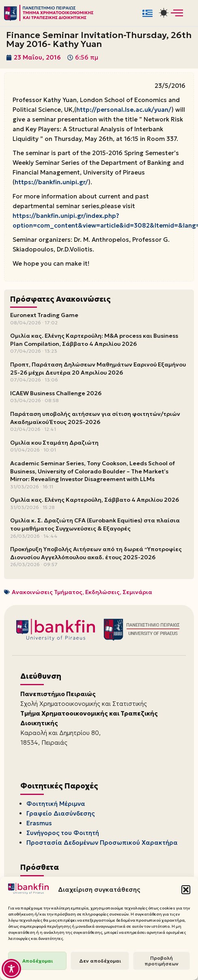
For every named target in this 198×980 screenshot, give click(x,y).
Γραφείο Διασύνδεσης (60, 813)
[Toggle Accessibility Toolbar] (11, 969)
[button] (186, 890)
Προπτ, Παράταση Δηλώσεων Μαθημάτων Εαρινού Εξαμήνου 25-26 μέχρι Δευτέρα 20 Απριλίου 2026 (98, 369)
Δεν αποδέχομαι (100, 961)
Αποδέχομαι (38, 961)
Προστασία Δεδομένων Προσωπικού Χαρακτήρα (102, 843)
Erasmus (39, 823)
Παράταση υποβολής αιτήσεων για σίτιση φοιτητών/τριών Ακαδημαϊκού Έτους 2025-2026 (95, 418)
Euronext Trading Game (44, 315)
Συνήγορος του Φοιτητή (63, 833)
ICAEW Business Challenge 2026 (56, 393)
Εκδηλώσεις (102, 592)
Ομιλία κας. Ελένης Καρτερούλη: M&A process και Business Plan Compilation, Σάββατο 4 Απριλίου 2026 (94, 340)
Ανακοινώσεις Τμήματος (47, 592)
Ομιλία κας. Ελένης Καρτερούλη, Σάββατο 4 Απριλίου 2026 (95, 500)
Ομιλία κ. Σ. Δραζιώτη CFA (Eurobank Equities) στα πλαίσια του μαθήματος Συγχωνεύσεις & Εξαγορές (95, 524)
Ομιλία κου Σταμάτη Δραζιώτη (54, 443)
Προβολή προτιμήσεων (161, 961)
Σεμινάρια (137, 592)
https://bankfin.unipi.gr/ (51, 182)
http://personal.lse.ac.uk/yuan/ (124, 110)
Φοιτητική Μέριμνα (56, 804)
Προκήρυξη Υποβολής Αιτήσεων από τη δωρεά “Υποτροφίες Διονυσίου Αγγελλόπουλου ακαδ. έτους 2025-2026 (96, 553)
